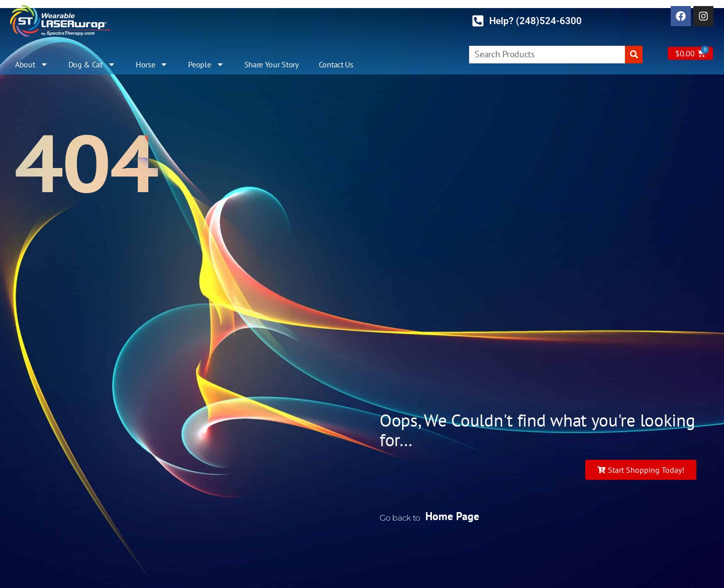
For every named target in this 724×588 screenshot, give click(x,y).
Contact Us (336, 64)
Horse (152, 64)
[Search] (634, 55)
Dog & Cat (92, 64)
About (32, 64)
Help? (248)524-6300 (535, 21)
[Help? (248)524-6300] (478, 21)
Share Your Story (271, 64)
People (206, 64)
